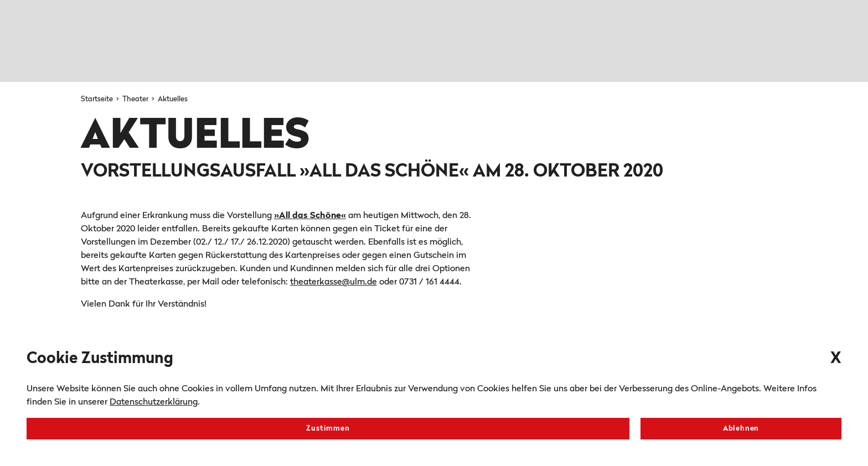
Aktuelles (173, 99)
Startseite (98, 99)
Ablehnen (741, 429)
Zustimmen (328, 429)
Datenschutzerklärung (154, 402)
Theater (136, 99)
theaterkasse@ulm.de (334, 282)
